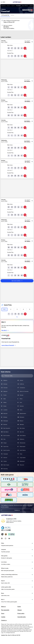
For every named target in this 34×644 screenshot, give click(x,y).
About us (3, 607)
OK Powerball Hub (5, 15)
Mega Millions (25, 6)
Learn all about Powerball (9, 345)
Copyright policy (22, 617)
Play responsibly (5, 610)
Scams (19, 607)
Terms (3, 613)
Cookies (3, 617)
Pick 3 (8, 6)
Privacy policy (21, 613)
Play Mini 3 (5, 330)
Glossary (20, 610)
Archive (12, 15)
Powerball (18, 6)
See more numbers (17, 281)
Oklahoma (3, 6)
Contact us (17, 510)
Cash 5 (13, 6)
